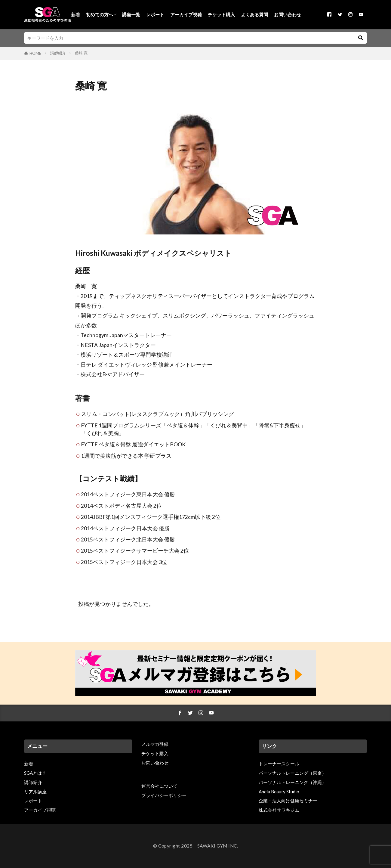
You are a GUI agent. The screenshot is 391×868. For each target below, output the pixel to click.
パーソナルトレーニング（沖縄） (292, 782)
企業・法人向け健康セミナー (288, 801)
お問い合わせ (288, 14)
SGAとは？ (35, 773)
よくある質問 (254, 14)
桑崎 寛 (81, 53)
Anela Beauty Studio (279, 792)
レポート (155, 14)
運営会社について (159, 786)
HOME (35, 53)
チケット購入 (221, 14)
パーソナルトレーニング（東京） (292, 773)
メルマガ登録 (155, 744)
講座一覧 (131, 14)
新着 (75, 14)
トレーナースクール (279, 764)
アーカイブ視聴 (186, 14)
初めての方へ (100, 14)
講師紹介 (58, 53)
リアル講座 (35, 792)
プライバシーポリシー (164, 795)
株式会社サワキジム (279, 810)
